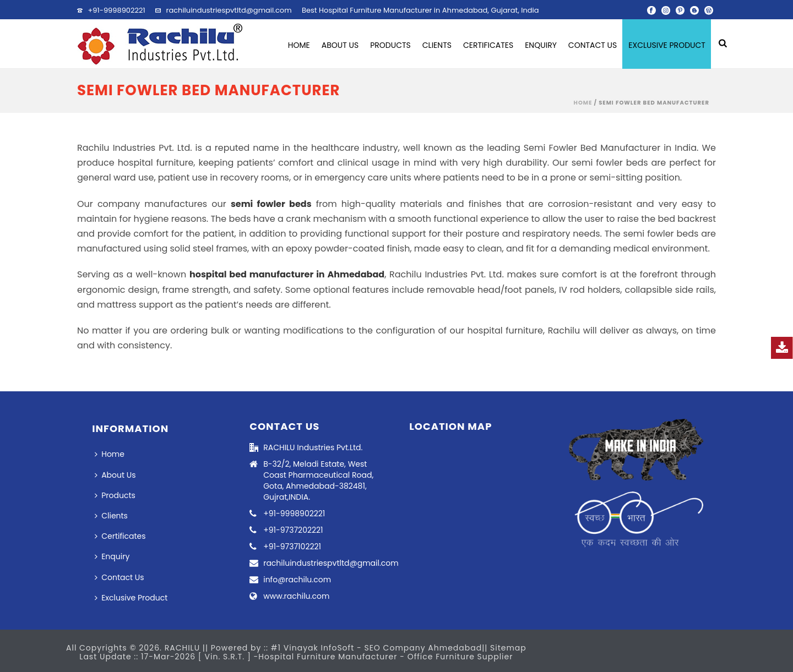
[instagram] (666, 10)
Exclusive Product (667, 45)
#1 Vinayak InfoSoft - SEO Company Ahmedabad (376, 648)
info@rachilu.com (297, 580)
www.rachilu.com (296, 596)
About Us (340, 45)
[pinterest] (680, 10)
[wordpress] (709, 10)
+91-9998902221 (116, 10)
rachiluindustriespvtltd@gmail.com (229, 10)
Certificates (488, 45)
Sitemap (508, 648)
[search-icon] (723, 44)
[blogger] (694, 10)
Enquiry (541, 45)
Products (390, 45)
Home (299, 45)
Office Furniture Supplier (460, 657)
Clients (437, 45)
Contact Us (593, 45)
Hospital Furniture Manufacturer (329, 657)
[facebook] (651, 10)
